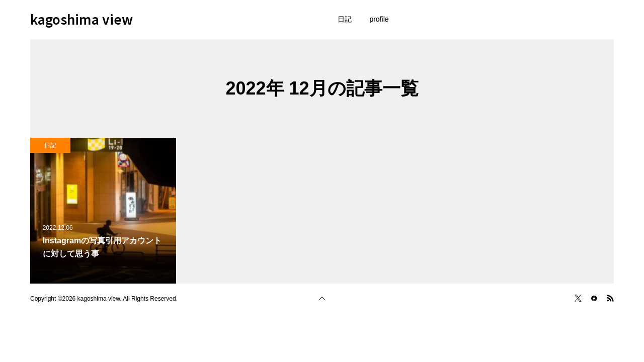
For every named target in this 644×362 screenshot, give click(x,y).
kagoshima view (82, 19)
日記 (345, 19)
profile (379, 19)
